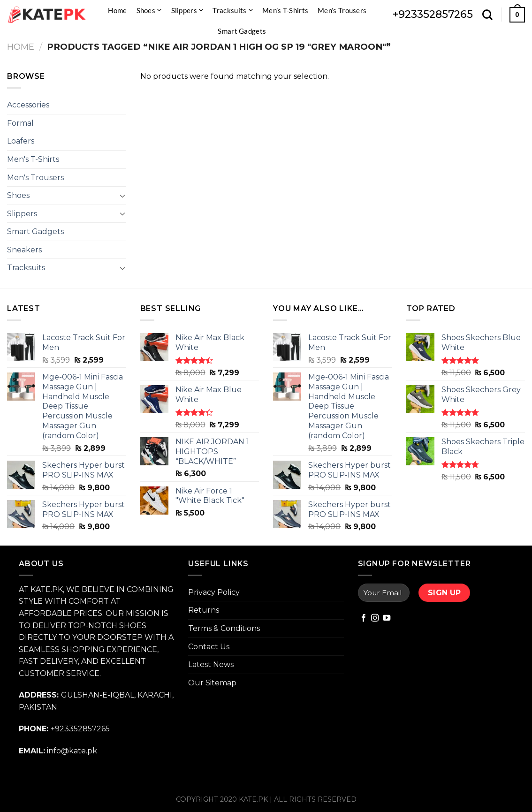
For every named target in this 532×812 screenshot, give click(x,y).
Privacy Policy (214, 592)
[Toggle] (122, 196)
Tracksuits (233, 10)
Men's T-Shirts (33, 159)
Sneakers (24, 250)
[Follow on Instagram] (375, 618)
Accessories (28, 105)
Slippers (187, 10)
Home (117, 10)
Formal (20, 123)
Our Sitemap (212, 683)
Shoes (149, 10)
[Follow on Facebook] (364, 618)
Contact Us (209, 647)
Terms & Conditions (224, 628)
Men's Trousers (35, 178)
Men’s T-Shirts (285, 10)
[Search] (487, 15)
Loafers (21, 141)
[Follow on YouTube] (387, 618)
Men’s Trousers (342, 10)
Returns (204, 610)
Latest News (211, 664)
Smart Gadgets (242, 31)
